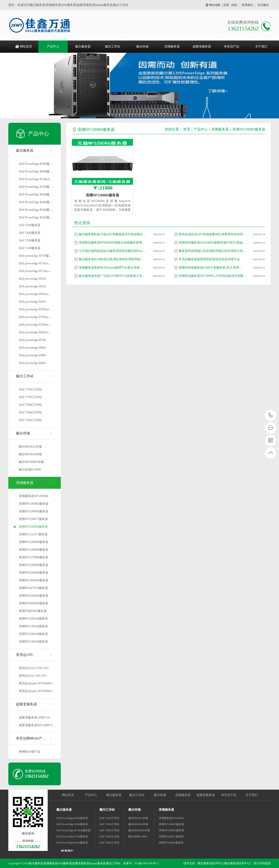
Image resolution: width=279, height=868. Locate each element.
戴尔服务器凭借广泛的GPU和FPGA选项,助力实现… (113, 276)
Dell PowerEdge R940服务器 (72, 818)
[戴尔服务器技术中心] (237, 863)
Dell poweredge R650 (32, 286)
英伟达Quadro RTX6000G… (37, 683)
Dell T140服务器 (30, 248)
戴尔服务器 (83, 47)
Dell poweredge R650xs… (35, 294)
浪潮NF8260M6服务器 (34, 596)
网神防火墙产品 (30, 752)
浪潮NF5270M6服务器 (34, 557)
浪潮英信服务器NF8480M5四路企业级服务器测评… (113, 243)
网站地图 (215, 5)
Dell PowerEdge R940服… (36, 164)
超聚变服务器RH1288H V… (37, 725)
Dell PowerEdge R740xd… (36, 179)
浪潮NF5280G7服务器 (33, 519)
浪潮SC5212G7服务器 (33, 534)
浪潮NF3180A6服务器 (33, 626)
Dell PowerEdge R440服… (36, 202)
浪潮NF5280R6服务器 (33, 527)
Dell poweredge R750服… (35, 256)
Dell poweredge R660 (32, 348)
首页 (187, 129)
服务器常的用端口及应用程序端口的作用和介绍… (212, 251)
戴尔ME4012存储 (30, 447)
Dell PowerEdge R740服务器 (72, 836)
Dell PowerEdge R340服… (36, 210)
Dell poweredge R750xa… (35, 271)
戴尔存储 (142, 47)
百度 (226, 5)
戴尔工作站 (113, 47)
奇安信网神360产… (31, 738)
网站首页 (26, 47)
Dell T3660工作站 (30, 420)
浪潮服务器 (172, 47)
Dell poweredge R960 (32, 355)
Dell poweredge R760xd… (35, 309)
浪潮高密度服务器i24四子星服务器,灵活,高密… (210, 268)
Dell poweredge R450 (32, 302)
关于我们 (261, 47)
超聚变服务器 (202, 47)
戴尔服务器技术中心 (210, 863)
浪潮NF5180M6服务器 (34, 550)
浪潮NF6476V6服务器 (33, 588)
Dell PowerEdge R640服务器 (72, 843)
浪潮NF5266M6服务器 (34, 573)
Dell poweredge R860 (32, 363)
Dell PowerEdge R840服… (36, 171)
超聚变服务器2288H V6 (34, 718)
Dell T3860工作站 (30, 412)
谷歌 (234, 5)
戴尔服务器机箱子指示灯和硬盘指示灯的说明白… (112, 234)
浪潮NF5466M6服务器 (34, 580)
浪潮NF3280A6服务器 (33, 619)
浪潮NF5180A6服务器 (33, 642)
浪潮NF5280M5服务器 (34, 511)
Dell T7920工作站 (30, 389)
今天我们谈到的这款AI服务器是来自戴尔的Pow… (112, 251)
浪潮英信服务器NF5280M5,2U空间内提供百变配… (213, 276)
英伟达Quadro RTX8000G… (37, 691)
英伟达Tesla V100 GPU (34, 668)
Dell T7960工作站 (30, 397)
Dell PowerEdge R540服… (36, 217)
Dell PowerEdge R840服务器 (72, 824)
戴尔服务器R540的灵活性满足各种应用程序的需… (113, 259)
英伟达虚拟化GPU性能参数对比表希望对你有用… (212, 234)
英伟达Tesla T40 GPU (33, 676)
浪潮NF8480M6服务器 (34, 603)
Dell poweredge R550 (32, 279)
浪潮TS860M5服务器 (33, 611)
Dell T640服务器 (30, 225)
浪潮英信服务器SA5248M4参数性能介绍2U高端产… (213, 243)
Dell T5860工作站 (30, 405)
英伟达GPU (25, 655)
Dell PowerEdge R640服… (36, 194)
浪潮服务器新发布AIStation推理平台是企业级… (111, 268)
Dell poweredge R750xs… (35, 263)
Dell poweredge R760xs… (35, 325)
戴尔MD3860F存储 (31, 462)
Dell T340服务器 (30, 240)
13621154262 (271, 415)
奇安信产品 (232, 47)
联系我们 (248, 5)
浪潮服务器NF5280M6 (34, 496)
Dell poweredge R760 (32, 340)
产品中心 (53, 47)
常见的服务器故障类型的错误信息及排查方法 (209, 259)
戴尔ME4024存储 (30, 454)
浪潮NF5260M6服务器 (34, 565)
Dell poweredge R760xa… (35, 317)
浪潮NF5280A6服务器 (33, 634)
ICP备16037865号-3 (147, 863)
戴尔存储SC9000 (30, 470)
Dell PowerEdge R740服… (36, 187)
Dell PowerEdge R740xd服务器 (73, 830)
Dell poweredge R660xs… (35, 332)
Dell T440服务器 (30, 233)
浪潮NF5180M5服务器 (34, 504)
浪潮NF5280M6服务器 (34, 542)
